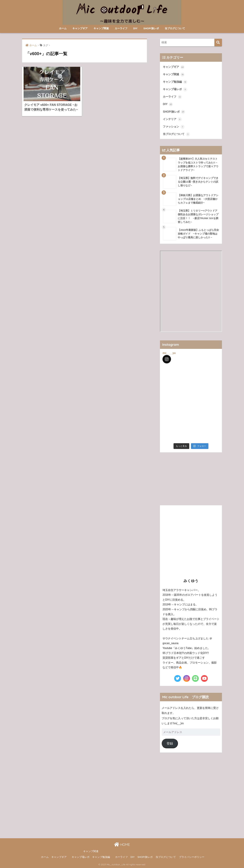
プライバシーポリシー (192, 857)
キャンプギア (80, 28)
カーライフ (121, 28)
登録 (170, 743)
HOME (122, 845)
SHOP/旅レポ (151, 28)
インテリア (172, 119)
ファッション (174, 127)
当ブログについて (175, 28)
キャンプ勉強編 (175, 82)
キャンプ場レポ (175, 89)
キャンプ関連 (101, 28)
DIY (135, 28)
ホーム (63, 28)
